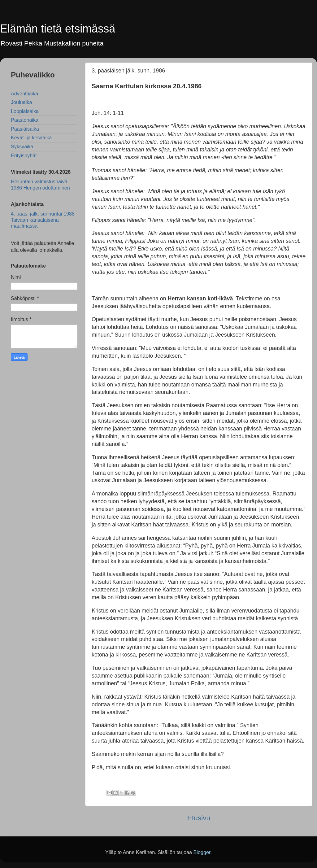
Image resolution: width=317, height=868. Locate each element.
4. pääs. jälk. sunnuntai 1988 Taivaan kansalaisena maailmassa (43, 220)
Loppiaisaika (25, 111)
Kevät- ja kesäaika (31, 137)
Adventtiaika (24, 94)
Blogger (202, 852)
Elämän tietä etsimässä (58, 29)
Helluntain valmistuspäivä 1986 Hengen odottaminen (40, 184)
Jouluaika (21, 102)
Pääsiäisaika (25, 129)
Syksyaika (22, 146)
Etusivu (199, 818)
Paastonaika (25, 120)
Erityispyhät (24, 155)
